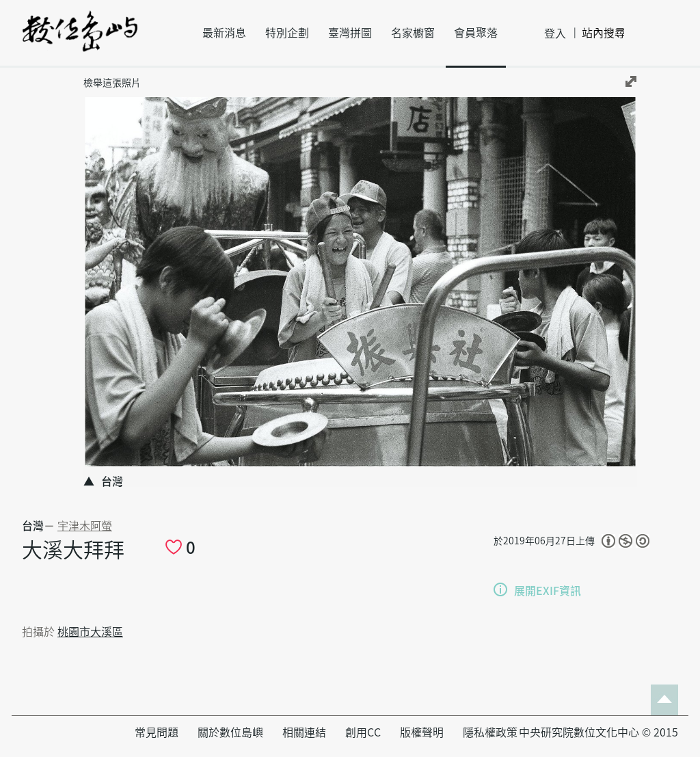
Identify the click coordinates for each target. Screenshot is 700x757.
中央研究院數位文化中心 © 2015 (598, 732)
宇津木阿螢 (85, 526)
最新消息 (224, 33)
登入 (555, 34)
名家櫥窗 (413, 33)
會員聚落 (476, 33)
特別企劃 (287, 33)
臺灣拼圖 (350, 33)
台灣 (33, 526)
